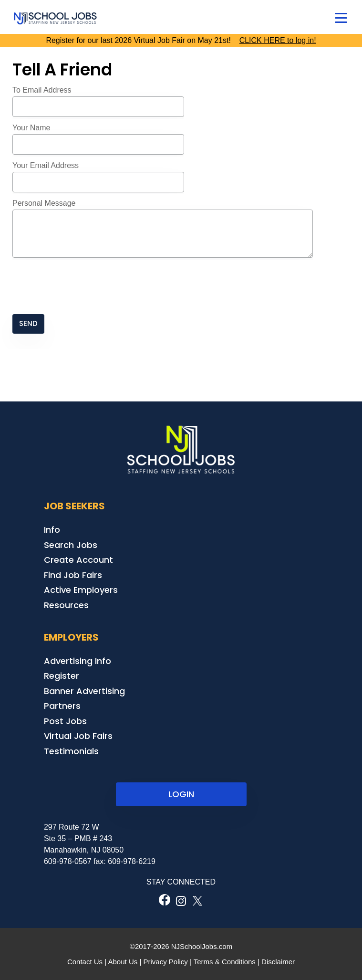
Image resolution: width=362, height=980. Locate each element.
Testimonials (71, 751)
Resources (66, 605)
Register (62, 676)
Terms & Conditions (225, 962)
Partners (62, 706)
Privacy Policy (165, 962)
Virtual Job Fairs (78, 736)
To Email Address (42, 90)
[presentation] (85, 287)
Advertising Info (78, 661)
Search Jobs (71, 545)
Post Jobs (65, 721)
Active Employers (81, 590)
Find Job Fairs (73, 575)
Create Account (78, 560)
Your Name (31, 128)
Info (52, 530)
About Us (123, 962)
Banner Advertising (84, 691)
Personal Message (44, 203)
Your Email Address (46, 165)
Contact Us (85, 962)
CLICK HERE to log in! (278, 40)
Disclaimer (278, 962)
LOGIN (181, 794)
